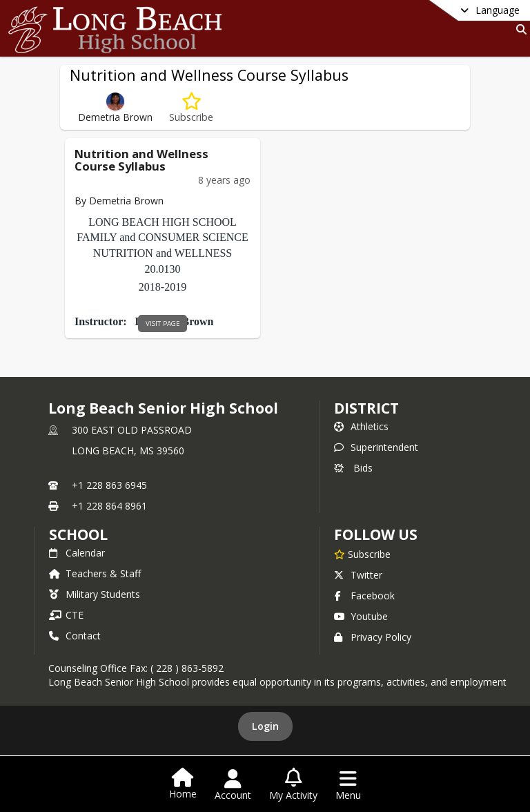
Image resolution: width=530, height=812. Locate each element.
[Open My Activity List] (293, 785)
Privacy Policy (373, 637)
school (78, 534)
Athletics (361, 426)
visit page (163, 323)
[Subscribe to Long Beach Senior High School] (362, 554)
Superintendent (376, 447)
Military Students (95, 594)
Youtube (361, 616)
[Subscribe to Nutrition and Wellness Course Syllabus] (191, 108)
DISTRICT (366, 408)
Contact (75, 636)
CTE (66, 615)
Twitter (358, 575)
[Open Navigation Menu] (348, 785)
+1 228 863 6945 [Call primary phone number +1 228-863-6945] (109, 485)
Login (265, 726)
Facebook (364, 596)
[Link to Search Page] (519, 29)
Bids (353, 468)
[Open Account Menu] (233, 785)
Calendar (77, 553)
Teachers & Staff (95, 573)
